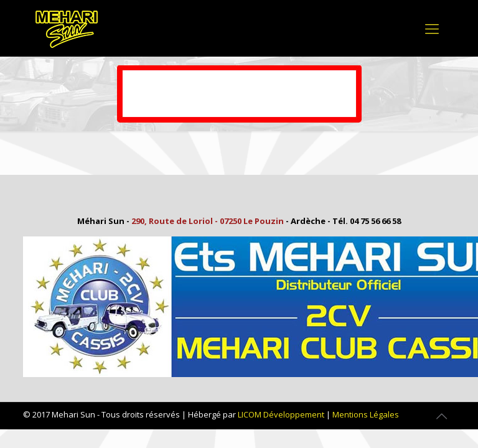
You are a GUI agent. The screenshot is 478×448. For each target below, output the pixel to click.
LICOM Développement (281, 414)
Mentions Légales (366, 414)
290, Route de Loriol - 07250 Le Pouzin (208, 221)
